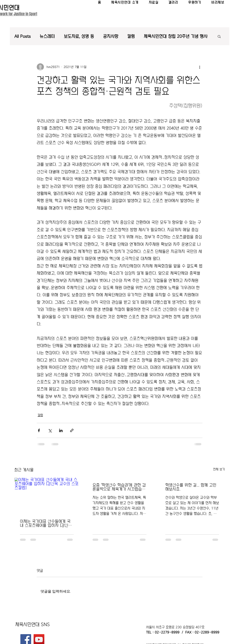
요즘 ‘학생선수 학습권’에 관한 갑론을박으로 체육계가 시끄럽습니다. (119, 487)
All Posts (23, 36)
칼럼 (131, 36)
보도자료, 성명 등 (79, 36)
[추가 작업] (200, 67)
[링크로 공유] (72, 430)
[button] (219, 36)
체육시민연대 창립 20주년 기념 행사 (176, 36)
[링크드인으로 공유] (61, 430)
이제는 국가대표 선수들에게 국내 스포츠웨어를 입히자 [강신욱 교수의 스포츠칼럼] (46, 523)
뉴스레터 (47, 36)
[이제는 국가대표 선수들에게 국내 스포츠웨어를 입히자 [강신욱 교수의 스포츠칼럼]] (47, 496)
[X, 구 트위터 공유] (50, 430)
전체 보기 (219, 469)
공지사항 (111, 36)
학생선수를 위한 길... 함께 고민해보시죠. (191, 487)
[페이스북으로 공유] (39, 430)
